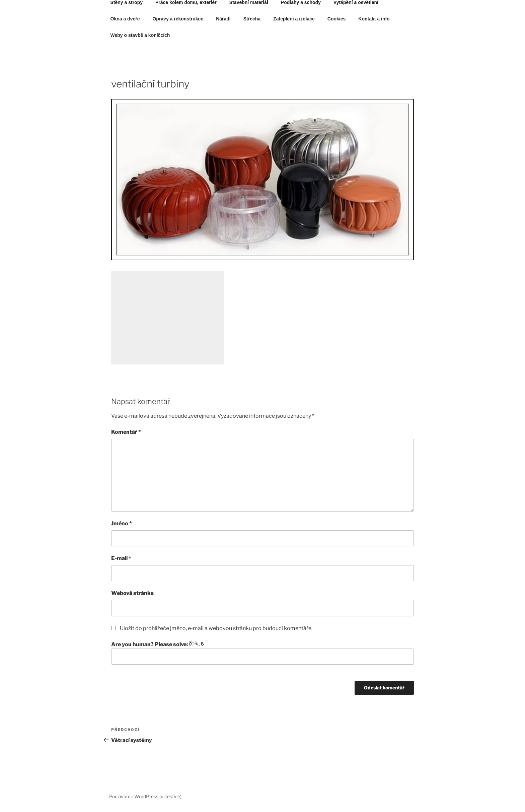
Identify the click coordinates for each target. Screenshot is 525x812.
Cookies (336, 19)
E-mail (121, 558)
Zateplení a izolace (294, 19)
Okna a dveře (125, 19)
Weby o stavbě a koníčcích (140, 35)
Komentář (126, 432)
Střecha (252, 19)
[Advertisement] (167, 318)
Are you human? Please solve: (262, 653)
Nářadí (223, 19)
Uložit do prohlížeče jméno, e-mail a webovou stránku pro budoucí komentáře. (216, 628)
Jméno (122, 523)
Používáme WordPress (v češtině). (146, 796)
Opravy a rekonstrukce (178, 19)
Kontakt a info (374, 19)
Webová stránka (132, 593)
